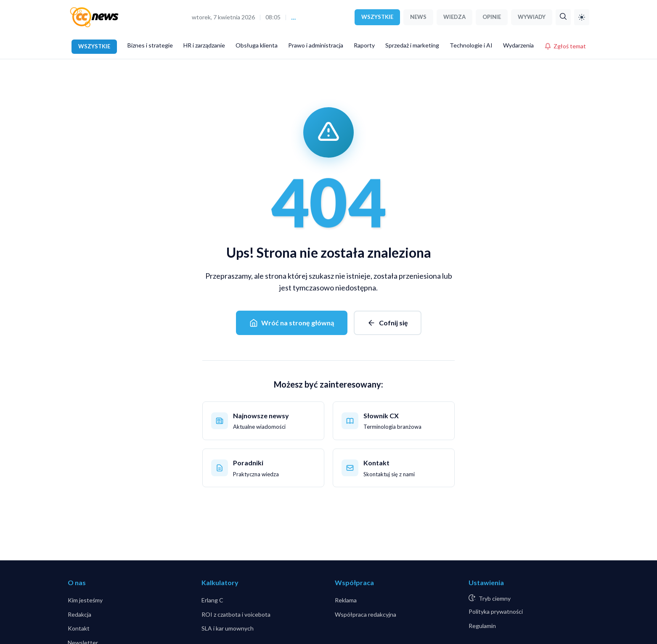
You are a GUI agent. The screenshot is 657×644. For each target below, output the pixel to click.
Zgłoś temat (565, 46)
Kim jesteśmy (85, 600)
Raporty (364, 45)
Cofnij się (388, 323)
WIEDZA (454, 17)
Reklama (346, 600)
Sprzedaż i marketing (412, 45)
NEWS (418, 17)
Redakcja (79, 614)
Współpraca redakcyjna (366, 614)
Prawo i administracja (316, 45)
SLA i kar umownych (228, 628)
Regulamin (482, 626)
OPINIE (492, 17)
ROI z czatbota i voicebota (236, 614)
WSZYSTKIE (377, 17)
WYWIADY (532, 17)
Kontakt (79, 628)
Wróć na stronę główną (292, 323)
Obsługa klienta (257, 45)
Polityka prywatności (496, 611)
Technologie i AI (471, 45)
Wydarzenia (518, 45)
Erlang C (212, 600)
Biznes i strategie (150, 45)
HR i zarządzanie (204, 45)
